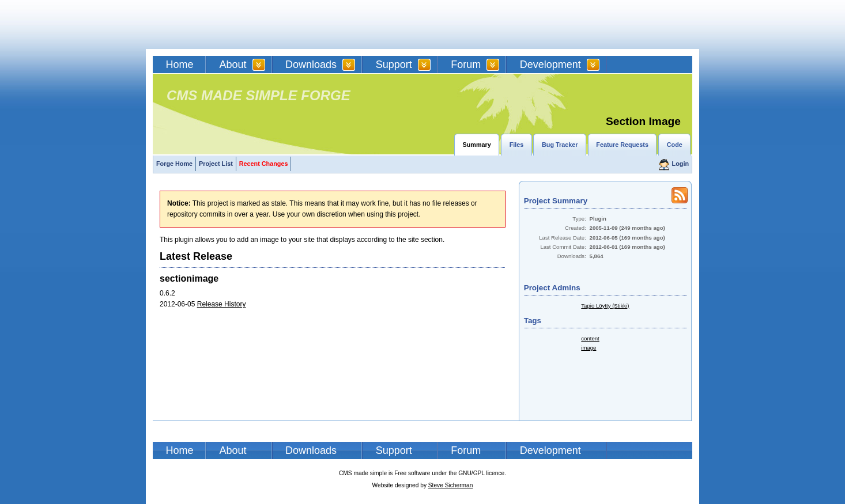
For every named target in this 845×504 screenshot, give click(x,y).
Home (180, 65)
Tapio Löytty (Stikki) (605, 306)
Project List (216, 164)
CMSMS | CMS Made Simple (235, 24)
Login (680, 164)
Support (394, 65)
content (590, 338)
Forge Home (174, 164)
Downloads (311, 65)
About (233, 65)
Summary (477, 145)
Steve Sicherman (451, 485)
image (589, 348)
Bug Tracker (560, 145)
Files (517, 145)
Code (675, 145)
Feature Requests (622, 145)
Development (550, 65)
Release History (222, 304)
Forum (466, 65)
